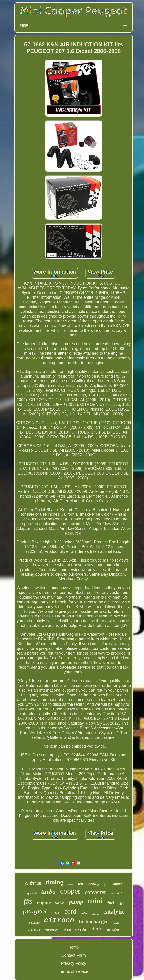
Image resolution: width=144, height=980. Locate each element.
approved (31, 893)
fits (28, 901)
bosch (116, 923)
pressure (34, 929)
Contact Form (74, 955)
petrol (67, 930)
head (56, 913)
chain (96, 929)
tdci (121, 903)
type (106, 884)
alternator (34, 923)
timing (55, 882)
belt (81, 884)
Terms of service (74, 971)
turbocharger (93, 921)
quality (94, 883)
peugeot (35, 911)
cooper (70, 891)
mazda (81, 930)
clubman (33, 883)
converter (95, 892)
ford (71, 911)
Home (73, 947)
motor (118, 884)
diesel (71, 885)
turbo (48, 892)
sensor (116, 893)
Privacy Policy (73, 963)
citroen (59, 920)
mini (95, 901)
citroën (96, 914)
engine (44, 902)
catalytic (114, 912)
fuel (111, 903)
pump (76, 902)
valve (84, 913)
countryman (51, 930)
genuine (113, 929)
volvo (60, 903)
